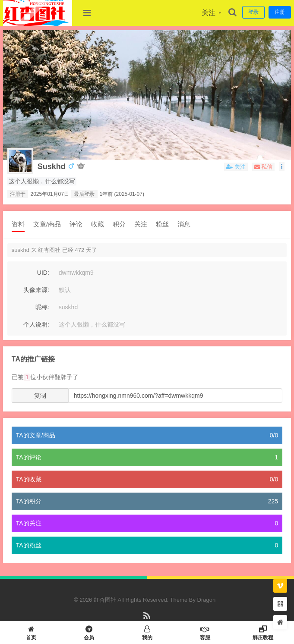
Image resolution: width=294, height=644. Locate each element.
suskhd (52, 166)
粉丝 (162, 224)
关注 (141, 224)
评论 (76, 224)
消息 (184, 224)
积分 (119, 224)
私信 (264, 167)
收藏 (98, 224)
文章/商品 (47, 224)
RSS (147, 620)
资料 (18, 224)
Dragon (207, 600)
